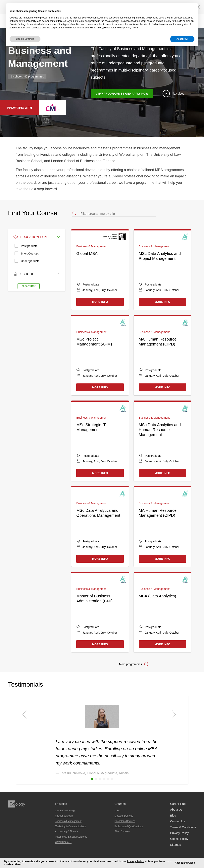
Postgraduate (29, 246)
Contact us (178, 821)
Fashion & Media (64, 816)
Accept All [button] (182, 39)
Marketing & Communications (71, 826)
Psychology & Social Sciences (71, 837)
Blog (173, 815)
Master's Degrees (124, 816)
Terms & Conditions (183, 827)
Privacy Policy (179, 833)
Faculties (61, 804)
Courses (120, 804)
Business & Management (68, 821)
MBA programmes (170, 170)
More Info (100, 302)
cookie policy (112, 21)
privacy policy (131, 28)
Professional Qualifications (129, 826)
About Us (176, 809)
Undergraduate (30, 261)
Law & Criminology (65, 811)
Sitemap (176, 845)
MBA (117, 811)
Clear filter (29, 286)
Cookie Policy (179, 839)
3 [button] (100, 779)
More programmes (130, 664)
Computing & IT (63, 842)
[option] (102, 736)
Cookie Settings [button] (25, 39)
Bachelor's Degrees (125, 821)
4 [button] (104, 779)
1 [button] (92, 779)
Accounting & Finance (67, 831)
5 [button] (108, 779)
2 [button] (96, 779)
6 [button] (112, 779)
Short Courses (30, 254)
